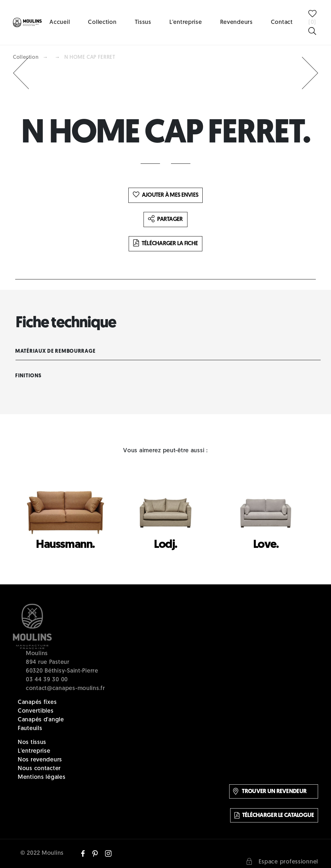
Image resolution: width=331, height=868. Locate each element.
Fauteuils (30, 729)
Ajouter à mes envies (166, 195)
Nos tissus (32, 743)
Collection (102, 22)
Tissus (143, 22)
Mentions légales (42, 777)
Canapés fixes (37, 702)
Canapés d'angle (41, 720)
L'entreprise (186, 22)
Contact (282, 22)
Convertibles (36, 711)
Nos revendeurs (40, 760)
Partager (165, 219)
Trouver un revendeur (270, 791)
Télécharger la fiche (166, 244)
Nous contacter (39, 769)
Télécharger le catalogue (274, 815)
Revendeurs (236, 22)
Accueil (60, 22)
